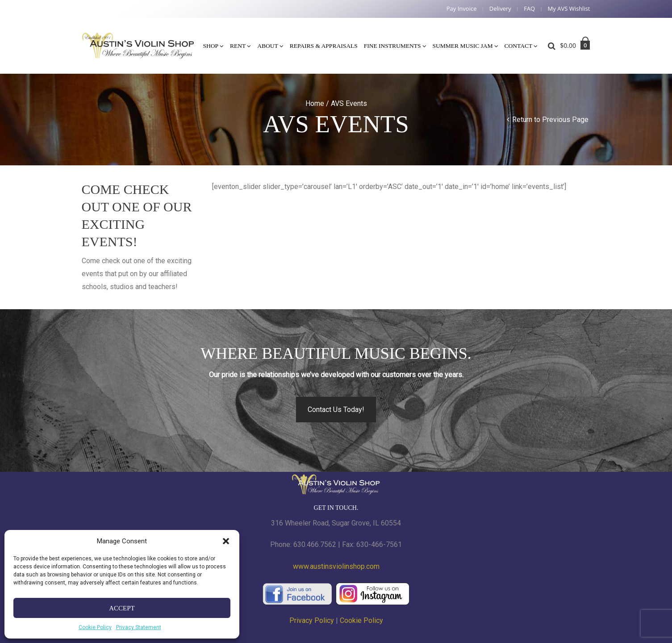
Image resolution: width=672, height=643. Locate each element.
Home (315, 103)
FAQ (529, 9)
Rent (238, 46)
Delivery (500, 9)
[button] (226, 541)
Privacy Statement (139, 627)
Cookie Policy (95, 627)
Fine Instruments (392, 46)
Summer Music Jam (463, 46)
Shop (211, 46)
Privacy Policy (312, 620)
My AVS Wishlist (569, 9)
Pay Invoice (462, 9)
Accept (122, 608)
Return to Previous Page (550, 120)
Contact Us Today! (336, 410)
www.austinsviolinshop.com (336, 566)
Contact (519, 46)
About (268, 46)
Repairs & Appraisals (324, 46)
